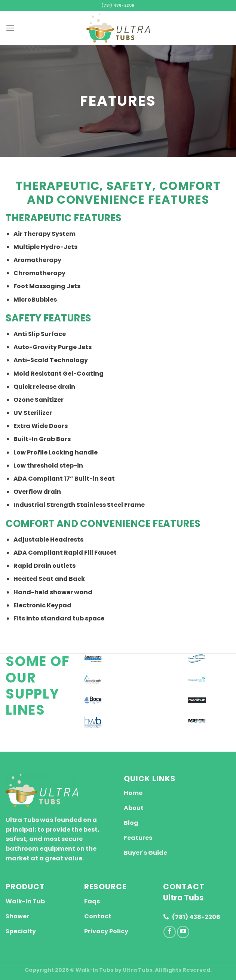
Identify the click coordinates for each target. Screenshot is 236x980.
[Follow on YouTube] (183, 932)
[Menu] (10, 28)
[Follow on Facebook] (170, 932)
